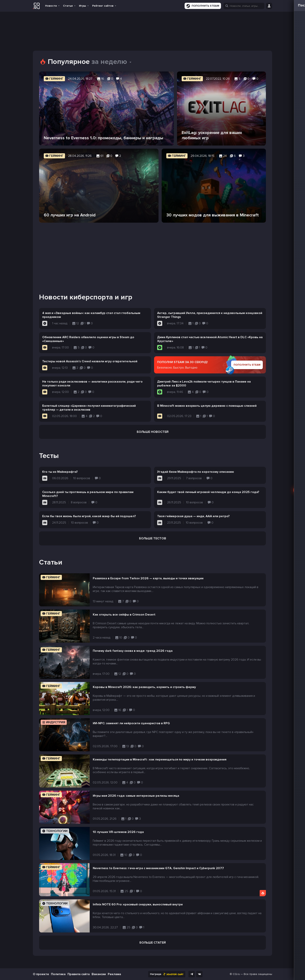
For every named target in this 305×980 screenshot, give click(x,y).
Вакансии (99, 974)
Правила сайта (79, 974)
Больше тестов (153, 538)
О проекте (41, 974)
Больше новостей (153, 432)
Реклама (114, 974)
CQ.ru (236, 974)
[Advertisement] (152, 253)
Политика (58, 974)
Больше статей (153, 943)
